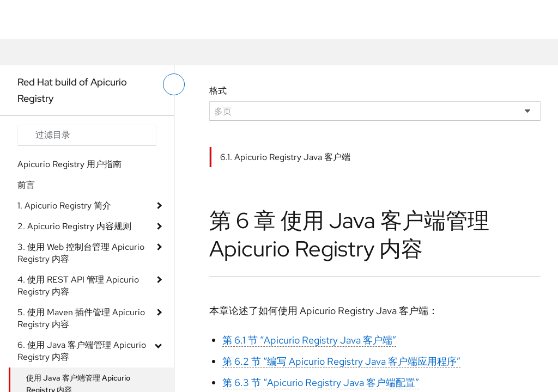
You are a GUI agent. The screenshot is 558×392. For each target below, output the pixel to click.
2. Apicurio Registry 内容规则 (74, 226)
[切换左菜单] (174, 84)
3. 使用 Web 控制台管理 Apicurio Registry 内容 (81, 253)
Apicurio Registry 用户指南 (69, 164)
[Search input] (87, 135)
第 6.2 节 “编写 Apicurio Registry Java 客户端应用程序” (341, 361)
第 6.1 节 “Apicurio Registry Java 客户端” (309, 340)
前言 (26, 185)
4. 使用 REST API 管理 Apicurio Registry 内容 (78, 286)
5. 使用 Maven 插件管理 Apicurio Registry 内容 (81, 318)
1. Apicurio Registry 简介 (64, 206)
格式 (218, 91)
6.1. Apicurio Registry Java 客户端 (285, 157)
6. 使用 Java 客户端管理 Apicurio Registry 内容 (82, 351)
